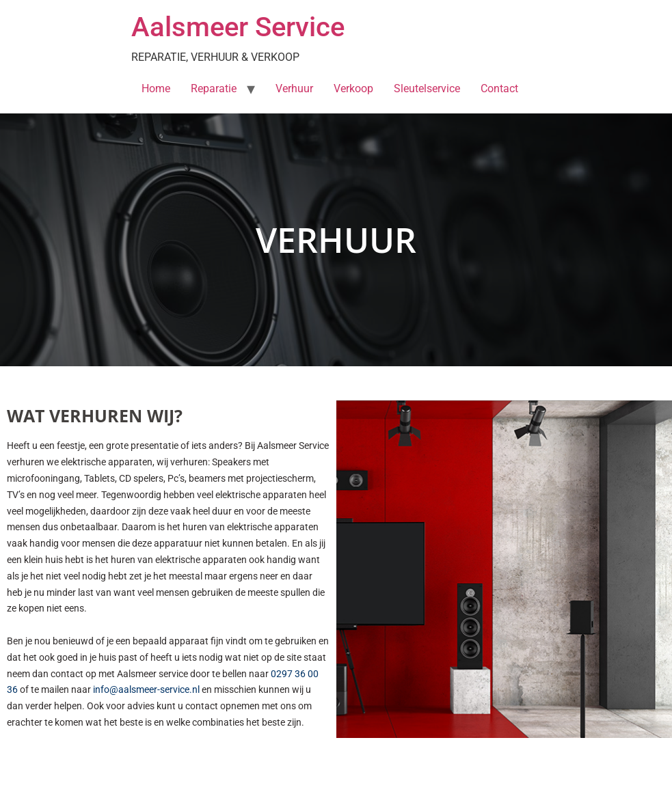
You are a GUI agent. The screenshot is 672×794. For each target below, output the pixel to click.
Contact (499, 88)
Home (156, 88)
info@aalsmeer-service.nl (146, 689)
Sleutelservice (427, 88)
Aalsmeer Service (238, 27)
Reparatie (214, 88)
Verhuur (294, 88)
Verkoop (353, 88)
